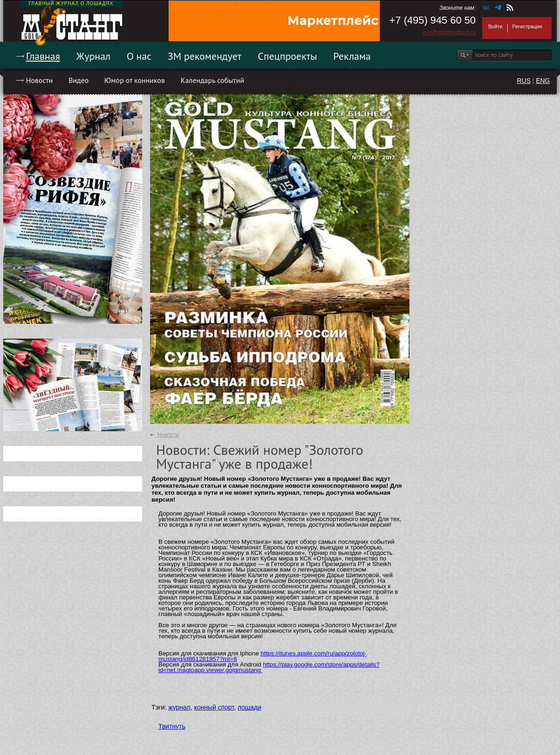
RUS (524, 81)
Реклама (352, 56)
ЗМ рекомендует (205, 56)
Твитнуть (172, 726)
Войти (495, 26)
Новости (39, 80)
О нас (139, 56)
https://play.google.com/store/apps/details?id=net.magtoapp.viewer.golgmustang (269, 667)
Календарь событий (212, 80)
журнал (179, 707)
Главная (43, 56)
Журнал (94, 56)
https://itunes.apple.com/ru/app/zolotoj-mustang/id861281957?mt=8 (262, 656)
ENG (543, 81)
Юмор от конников (135, 80)
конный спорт (214, 707)
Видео (79, 80)
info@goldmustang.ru (449, 32)
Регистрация (527, 26)
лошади (249, 707)
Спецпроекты (288, 56)
